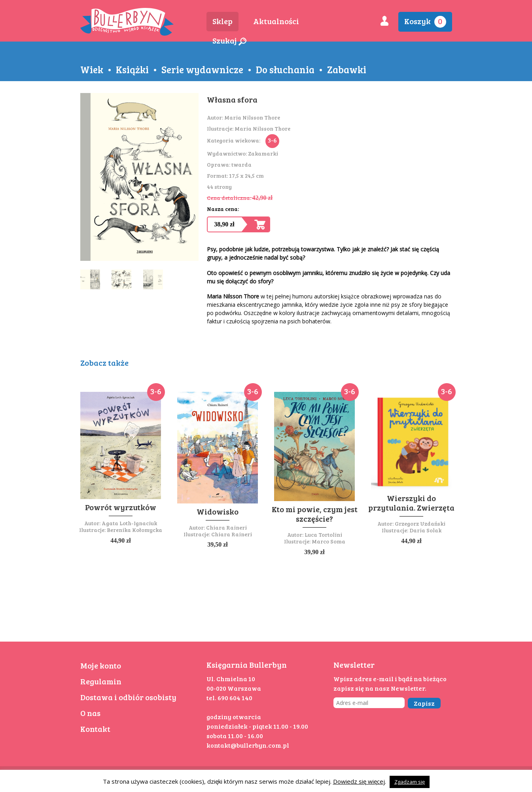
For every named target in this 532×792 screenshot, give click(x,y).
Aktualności (276, 21)
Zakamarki (263, 153)
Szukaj (229, 40)
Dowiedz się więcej (359, 781)
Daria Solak (425, 530)
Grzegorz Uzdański (420, 523)
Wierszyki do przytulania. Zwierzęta (411, 503)
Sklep (222, 21)
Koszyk (425, 22)
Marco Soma (328, 541)
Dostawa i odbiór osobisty (128, 697)
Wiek (92, 69)
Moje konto (101, 665)
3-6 (272, 140)
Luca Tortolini (323, 535)
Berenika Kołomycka (134, 530)
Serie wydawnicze (202, 69)
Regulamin (101, 681)
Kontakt (95, 729)
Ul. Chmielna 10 (231, 679)
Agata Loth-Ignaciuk (129, 523)
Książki (132, 69)
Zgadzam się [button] (410, 782)
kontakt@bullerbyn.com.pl (248, 745)
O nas (90, 713)
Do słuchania (285, 69)
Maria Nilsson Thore (252, 117)
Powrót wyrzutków (121, 507)
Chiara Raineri (226, 527)
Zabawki (347, 69)
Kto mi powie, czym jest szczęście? (315, 514)
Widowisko (218, 511)
